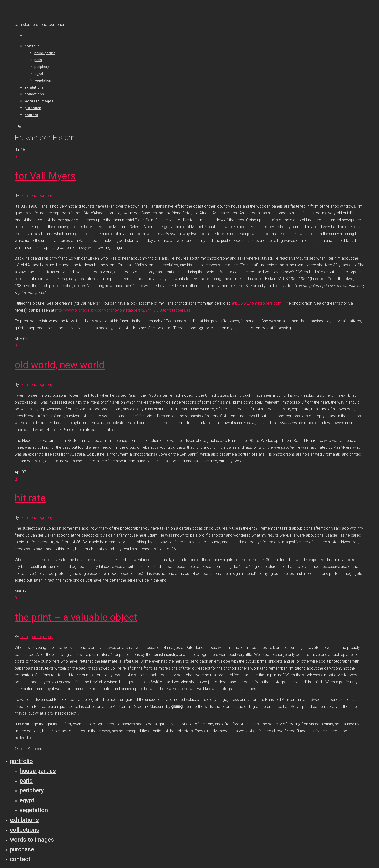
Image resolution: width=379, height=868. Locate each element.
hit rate (30, 498)
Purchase (22, 849)
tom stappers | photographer (39, 24)
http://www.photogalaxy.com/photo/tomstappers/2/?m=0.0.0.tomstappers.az (123, 310)
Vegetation (34, 810)
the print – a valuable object (76, 617)
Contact (20, 859)
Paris (26, 781)
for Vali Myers (45, 176)
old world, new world (60, 365)
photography (42, 195)
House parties (38, 771)
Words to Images (32, 840)
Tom (24, 195)
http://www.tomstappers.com (256, 303)
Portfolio (21, 761)
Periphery (32, 790)
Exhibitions (24, 820)
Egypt (27, 800)
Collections (25, 830)
